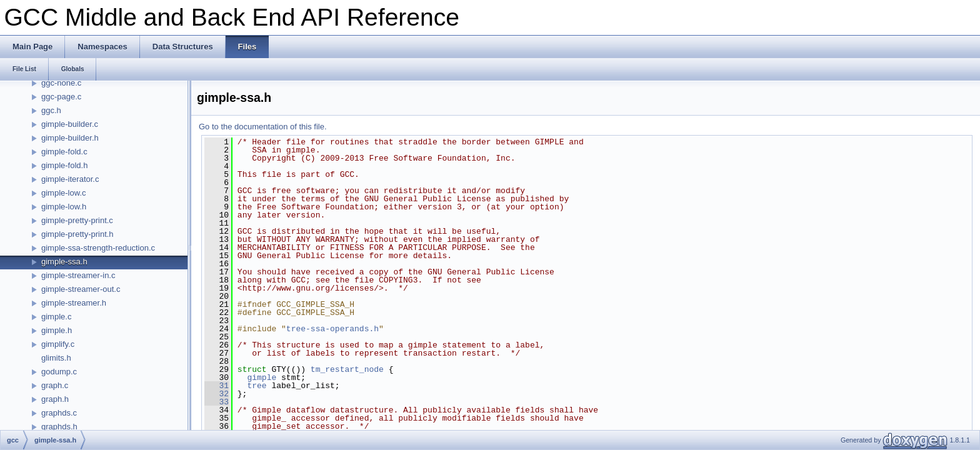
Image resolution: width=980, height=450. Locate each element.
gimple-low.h (64, 207)
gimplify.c (58, 344)
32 (217, 394)
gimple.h (57, 330)
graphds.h (59, 427)
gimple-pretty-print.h (77, 234)
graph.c (55, 385)
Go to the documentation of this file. (263, 127)
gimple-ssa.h (64, 262)
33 (217, 402)
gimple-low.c (64, 193)
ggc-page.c (61, 97)
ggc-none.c (61, 83)
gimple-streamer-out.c (81, 289)
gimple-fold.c (64, 152)
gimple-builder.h (70, 138)
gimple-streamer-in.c (78, 275)
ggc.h (51, 110)
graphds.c (59, 413)
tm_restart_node (347, 369)
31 (217, 386)
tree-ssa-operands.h (332, 329)
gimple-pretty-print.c (77, 220)
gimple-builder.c (70, 124)
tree (257, 386)
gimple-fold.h (64, 165)
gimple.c (56, 317)
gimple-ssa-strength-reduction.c (98, 248)
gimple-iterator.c (70, 179)
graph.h (55, 399)
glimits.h (56, 358)
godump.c (59, 372)
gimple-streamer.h (74, 303)
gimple (262, 377)
